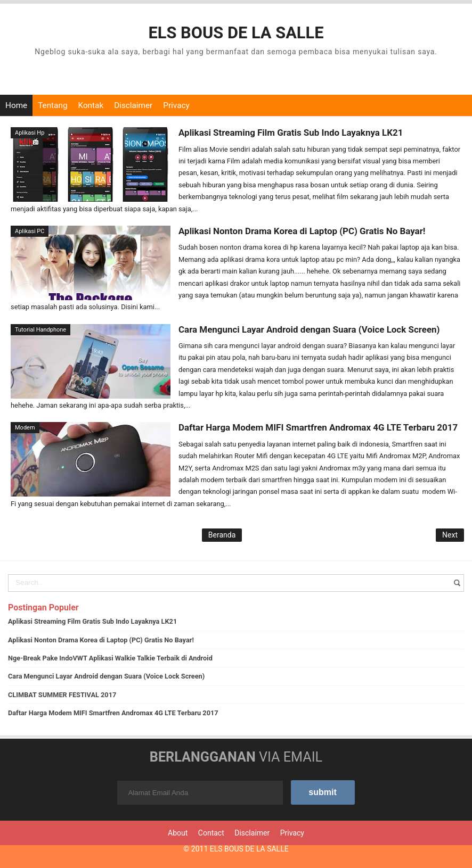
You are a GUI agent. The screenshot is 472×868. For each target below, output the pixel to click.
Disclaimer (133, 105)
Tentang (52, 105)
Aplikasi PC (30, 231)
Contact (211, 832)
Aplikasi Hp (30, 133)
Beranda (222, 534)
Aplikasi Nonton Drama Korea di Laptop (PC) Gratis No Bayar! (301, 231)
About (178, 832)
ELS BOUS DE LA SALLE (249, 848)
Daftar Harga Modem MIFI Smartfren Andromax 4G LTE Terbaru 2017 (317, 427)
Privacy (176, 105)
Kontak (91, 105)
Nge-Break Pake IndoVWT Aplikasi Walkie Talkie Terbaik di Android (110, 658)
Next (450, 534)
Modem (25, 428)
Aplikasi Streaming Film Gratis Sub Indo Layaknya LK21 (290, 133)
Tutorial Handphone (40, 329)
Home (16, 105)
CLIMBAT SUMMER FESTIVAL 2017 (62, 694)
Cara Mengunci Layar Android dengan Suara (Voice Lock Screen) (308, 329)
